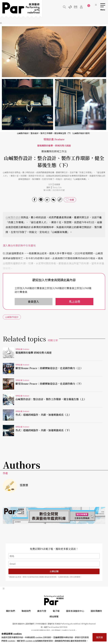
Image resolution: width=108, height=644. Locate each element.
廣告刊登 (42, 611)
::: (96, 4)
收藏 (72, 200)
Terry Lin (57, 187)
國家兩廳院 (96, 611)
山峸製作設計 (13, 217)
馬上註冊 (75, 302)
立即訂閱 (54, 571)
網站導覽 (54, 616)
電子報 (56, 611)
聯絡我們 (26, 611)
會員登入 (33, 302)
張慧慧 (57, 184)
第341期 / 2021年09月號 (54, 190)
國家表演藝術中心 (75, 611)
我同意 (100, 637)
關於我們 (11, 611)
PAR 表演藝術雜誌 (54, 600)
